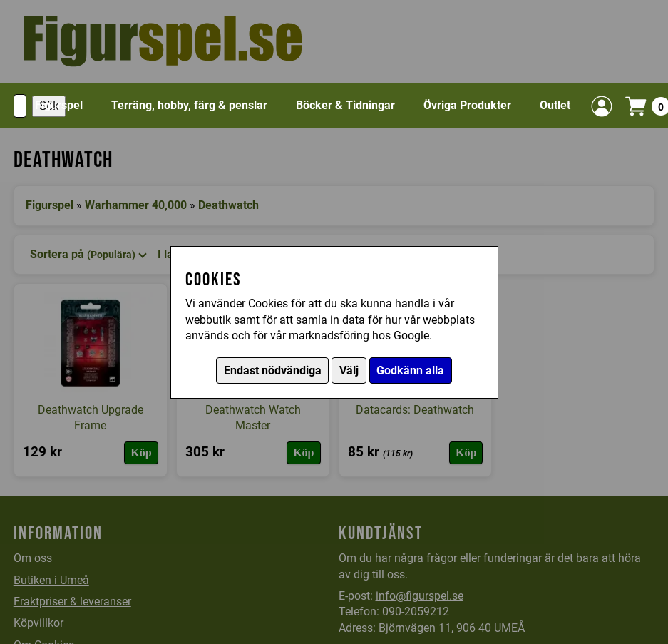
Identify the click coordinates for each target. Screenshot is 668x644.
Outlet (555, 105)
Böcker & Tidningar (345, 105)
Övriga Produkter (467, 105)
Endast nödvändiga (273, 370)
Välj (349, 370)
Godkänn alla (410, 370)
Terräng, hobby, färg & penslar (189, 105)
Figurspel (59, 105)
